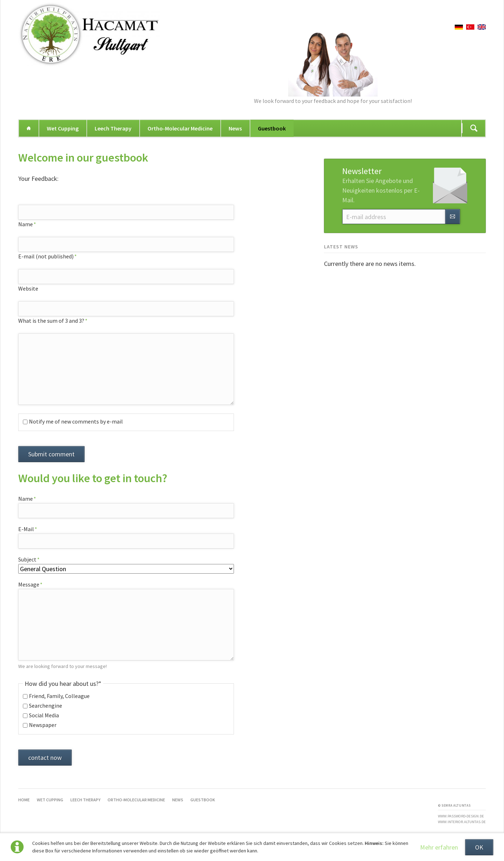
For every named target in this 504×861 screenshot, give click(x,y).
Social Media (44, 715)
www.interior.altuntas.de (462, 822)
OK (479, 847)
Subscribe (453, 217)
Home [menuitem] (29, 128)
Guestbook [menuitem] (272, 128)
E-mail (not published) (48, 256)
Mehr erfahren (439, 847)
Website (28, 288)
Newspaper (43, 725)
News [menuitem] (235, 128)
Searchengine (46, 706)
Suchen (474, 128)
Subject (31, 559)
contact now (45, 758)
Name (31, 224)
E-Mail (31, 529)
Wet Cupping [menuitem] (63, 128)
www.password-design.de (461, 816)
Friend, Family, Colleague (59, 696)
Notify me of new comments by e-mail (76, 421)
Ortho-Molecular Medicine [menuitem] (180, 128)
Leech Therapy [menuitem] (113, 128)
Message (31, 584)
